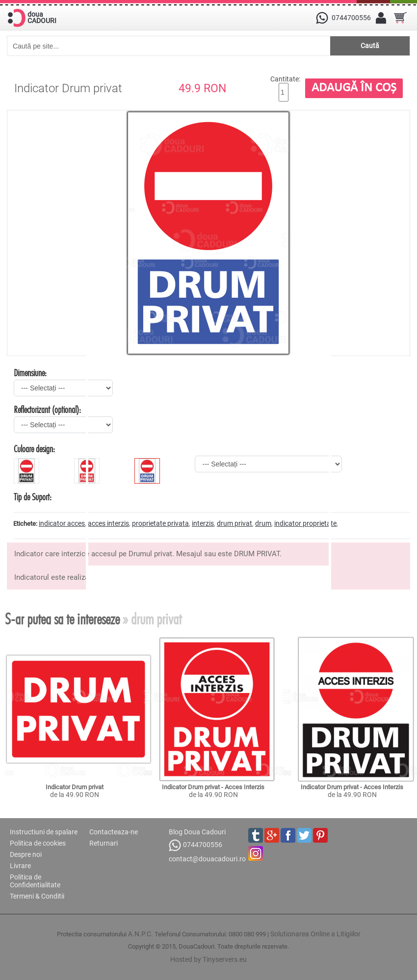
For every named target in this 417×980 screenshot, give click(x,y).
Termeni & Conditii (37, 896)
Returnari (104, 843)
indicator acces (62, 523)
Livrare (20, 866)
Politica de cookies (38, 843)
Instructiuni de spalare (44, 832)
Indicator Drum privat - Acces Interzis (213, 787)
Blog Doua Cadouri (197, 832)
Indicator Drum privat (75, 787)
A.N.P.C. (141, 934)
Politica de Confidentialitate (35, 881)
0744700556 (195, 845)
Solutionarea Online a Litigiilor (315, 934)
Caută (370, 46)
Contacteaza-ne (114, 832)
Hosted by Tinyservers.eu (208, 959)
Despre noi (26, 854)
